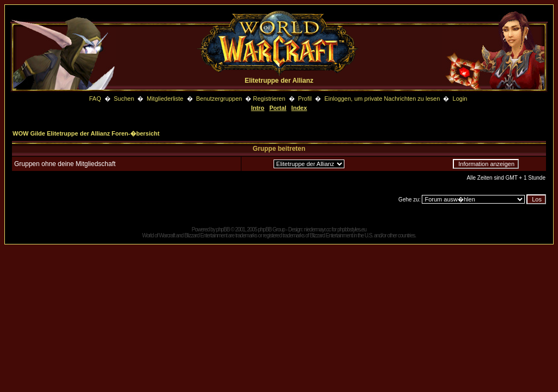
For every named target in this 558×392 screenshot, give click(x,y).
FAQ (95, 99)
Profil (305, 99)
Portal (278, 108)
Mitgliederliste (165, 99)
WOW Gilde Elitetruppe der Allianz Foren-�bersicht (86, 133)
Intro (258, 108)
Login (460, 99)
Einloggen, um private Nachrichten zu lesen (382, 99)
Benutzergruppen (219, 99)
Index (299, 108)
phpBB (223, 229)
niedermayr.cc (317, 229)
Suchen (125, 99)
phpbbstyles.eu (352, 229)
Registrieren (269, 99)
